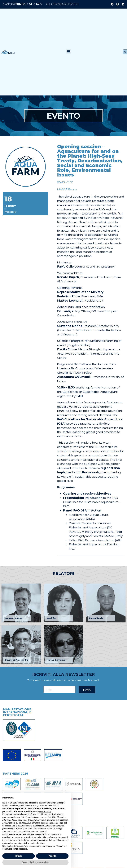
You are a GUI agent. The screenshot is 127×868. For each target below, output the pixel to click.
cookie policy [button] (45, 811)
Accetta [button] (52, 856)
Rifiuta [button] (19, 856)
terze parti (48, 814)
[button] (69, 51)
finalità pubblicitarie (35, 826)
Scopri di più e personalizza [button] (35, 862)
